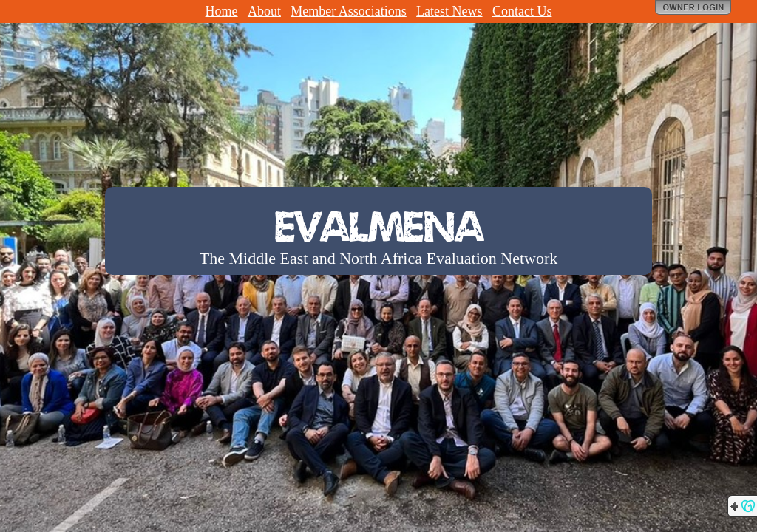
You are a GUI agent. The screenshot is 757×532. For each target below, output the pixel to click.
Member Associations (348, 11)
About (264, 11)
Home (222, 11)
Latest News (449, 11)
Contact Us (522, 11)
